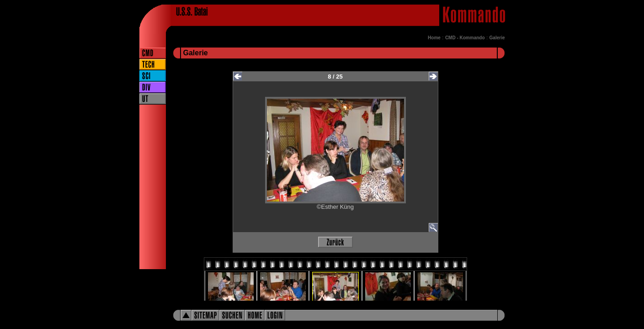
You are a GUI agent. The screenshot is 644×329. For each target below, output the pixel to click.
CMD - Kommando (465, 38)
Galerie (497, 38)
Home (434, 38)
